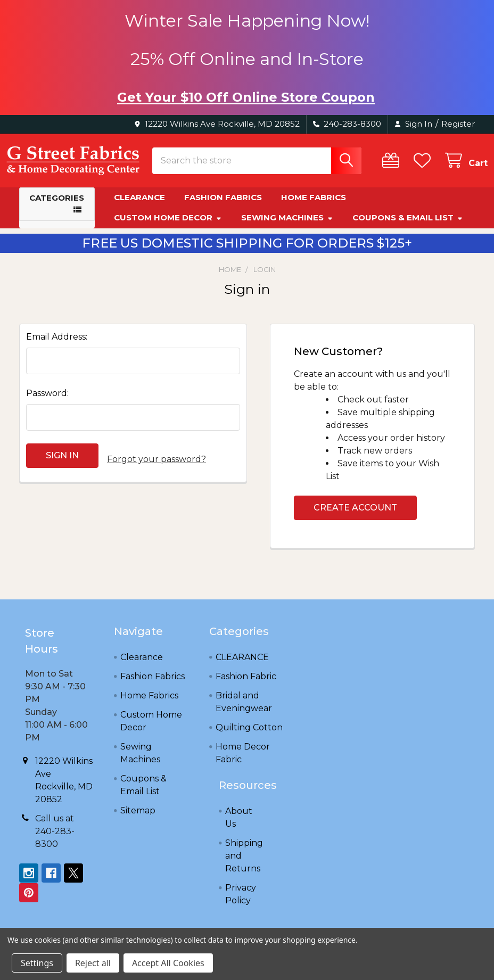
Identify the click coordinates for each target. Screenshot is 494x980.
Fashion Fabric (246, 686)
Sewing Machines (287, 227)
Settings (37, 963)
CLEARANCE (242, 667)
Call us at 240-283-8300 (55, 841)
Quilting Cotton (249, 737)
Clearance (139, 207)
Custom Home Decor (168, 227)
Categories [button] (57, 207)
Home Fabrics (314, 207)
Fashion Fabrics (223, 207)
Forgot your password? (157, 465)
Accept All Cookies (168, 963)
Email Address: (57, 346)
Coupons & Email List (408, 227)
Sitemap (138, 820)
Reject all (93, 963)
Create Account (355, 517)
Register (458, 124)
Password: (47, 403)
